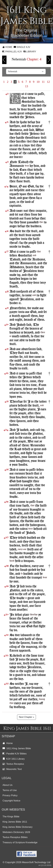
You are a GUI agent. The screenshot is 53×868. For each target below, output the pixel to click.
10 (38, 82)
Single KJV (22, 47)
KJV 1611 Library (14, 759)
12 (48, 82)
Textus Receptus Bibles (15, 837)
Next (49, 60)
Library (30, 52)
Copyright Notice (11, 801)
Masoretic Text (12, 769)
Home (7, 47)
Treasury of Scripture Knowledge (20, 842)
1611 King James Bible (17, 748)
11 (43, 82)
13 (27, 86)
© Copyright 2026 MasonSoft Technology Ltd (26, 862)
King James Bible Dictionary (18, 827)
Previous (4, 60)
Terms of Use (10, 790)
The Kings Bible (11, 817)
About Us (7, 785)
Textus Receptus (13, 764)
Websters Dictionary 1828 (16, 832)
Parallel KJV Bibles (15, 754)
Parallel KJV (12, 52)
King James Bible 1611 (15, 822)
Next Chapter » (27, 717)
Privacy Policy (10, 795)
